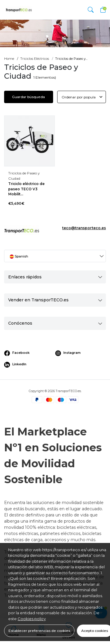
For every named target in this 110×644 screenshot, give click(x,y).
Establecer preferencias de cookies (39, 631)
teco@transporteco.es (84, 228)
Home (9, 59)
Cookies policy (32, 619)
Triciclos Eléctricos (35, 59)
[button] (90, 10)
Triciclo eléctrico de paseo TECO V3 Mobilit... (26, 189)
